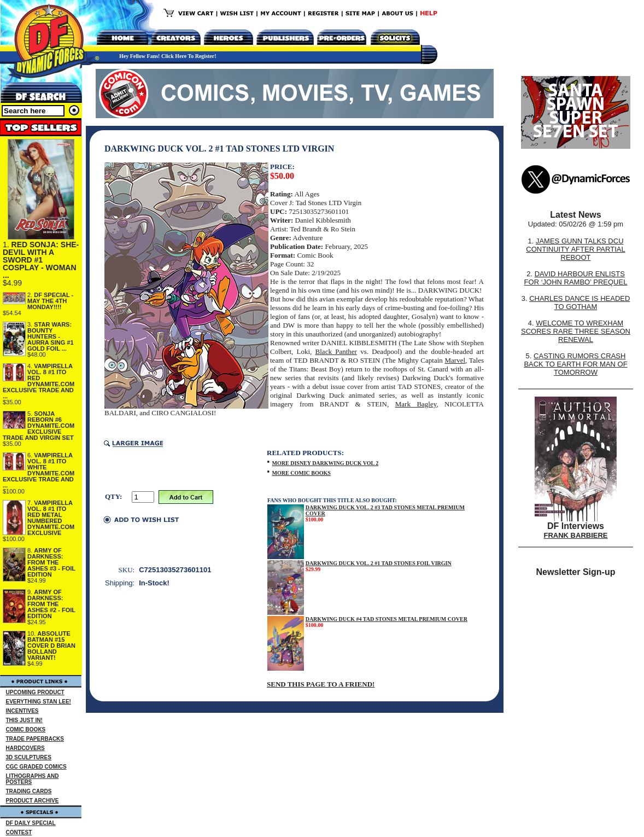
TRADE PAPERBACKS (35, 739)
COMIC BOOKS (26, 730)
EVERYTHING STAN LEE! (39, 702)
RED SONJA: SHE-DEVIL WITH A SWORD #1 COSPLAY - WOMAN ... (41, 260)
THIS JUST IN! (24, 720)
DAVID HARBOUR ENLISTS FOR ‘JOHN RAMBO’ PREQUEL (576, 278)
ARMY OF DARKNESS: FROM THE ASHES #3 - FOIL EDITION (51, 562)
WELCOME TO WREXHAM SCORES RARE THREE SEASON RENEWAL (576, 331)
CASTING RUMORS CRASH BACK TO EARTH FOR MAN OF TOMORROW (575, 364)
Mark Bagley (416, 404)
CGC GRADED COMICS (36, 767)
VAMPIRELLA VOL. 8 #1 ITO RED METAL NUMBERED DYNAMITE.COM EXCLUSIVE (51, 518)
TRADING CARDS (29, 791)
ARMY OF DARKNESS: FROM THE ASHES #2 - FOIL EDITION (51, 604)
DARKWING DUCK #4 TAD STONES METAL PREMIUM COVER (387, 619)
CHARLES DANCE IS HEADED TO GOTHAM (579, 303)
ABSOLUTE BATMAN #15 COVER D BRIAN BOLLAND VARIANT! (51, 646)
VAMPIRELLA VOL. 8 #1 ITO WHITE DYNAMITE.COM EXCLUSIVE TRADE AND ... (39, 470)
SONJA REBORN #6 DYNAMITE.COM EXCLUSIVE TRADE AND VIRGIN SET (39, 426)
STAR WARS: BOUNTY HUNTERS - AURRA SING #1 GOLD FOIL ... (51, 336)
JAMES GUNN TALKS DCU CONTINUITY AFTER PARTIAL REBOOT (575, 249)
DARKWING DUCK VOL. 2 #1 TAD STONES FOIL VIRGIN (379, 563)
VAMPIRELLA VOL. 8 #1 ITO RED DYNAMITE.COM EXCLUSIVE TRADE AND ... (39, 381)
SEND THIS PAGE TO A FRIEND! (321, 684)
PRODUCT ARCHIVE (33, 801)
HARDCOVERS (25, 748)
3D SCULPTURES (29, 757)
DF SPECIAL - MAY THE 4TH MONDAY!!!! (50, 301)
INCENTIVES (22, 711)
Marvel (455, 360)
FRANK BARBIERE (576, 535)
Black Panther (336, 351)
